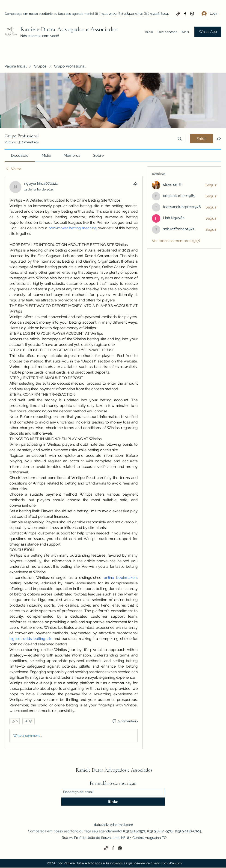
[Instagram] (192, 14)
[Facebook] (185, 14)
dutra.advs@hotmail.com (113, 825)
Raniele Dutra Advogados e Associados (69, 29)
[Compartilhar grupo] (219, 138)
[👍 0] (15, 721)
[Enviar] (113, 802)
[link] (20, 155)
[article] (74, 463)
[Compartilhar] (135, 184)
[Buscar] (180, 139)
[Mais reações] (28, 721)
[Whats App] (208, 32)
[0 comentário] (125, 721)
